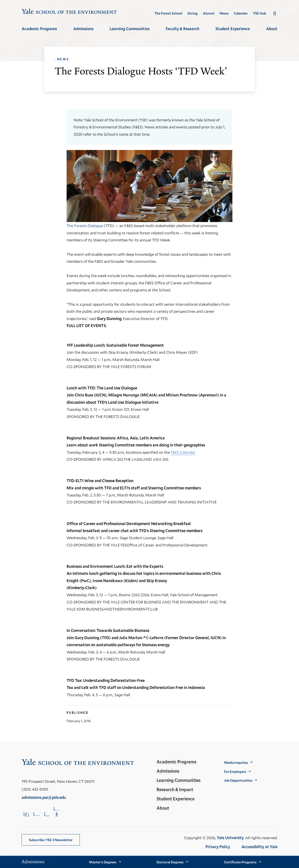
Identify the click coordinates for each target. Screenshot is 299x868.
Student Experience (233, 29)
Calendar (241, 13)
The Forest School (168, 13)
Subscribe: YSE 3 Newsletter (51, 840)
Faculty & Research (183, 29)
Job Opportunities (238, 780)
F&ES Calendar (183, 452)
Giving (192, 13)
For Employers (235, 771)
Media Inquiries (236, 762)
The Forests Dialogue (85, 226)
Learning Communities (130, 29)
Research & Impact (175, 789)
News (224, 13)
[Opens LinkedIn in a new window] (26, 814)
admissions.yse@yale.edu (44, 797)
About (272, 29)
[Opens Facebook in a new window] (47, 814)
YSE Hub (260, 13)
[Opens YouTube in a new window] (57, 811)
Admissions (83, 29)
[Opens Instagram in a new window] (36, 814)
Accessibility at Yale (259, 847)
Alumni (209, 13)
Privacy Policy (218, 847)
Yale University (230, 838)
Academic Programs (39, 29)
